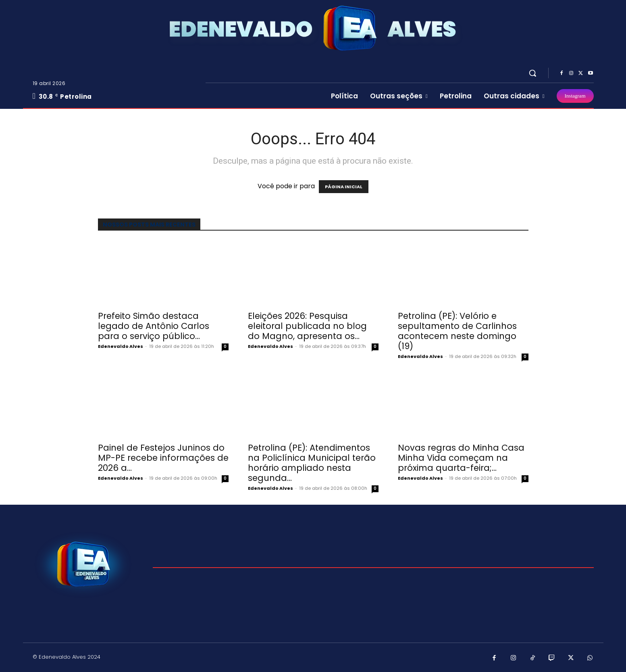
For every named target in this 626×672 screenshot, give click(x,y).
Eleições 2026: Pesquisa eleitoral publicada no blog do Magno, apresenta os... (307, 326)
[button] (532, 73)
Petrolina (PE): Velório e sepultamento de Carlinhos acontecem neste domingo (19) (457, 331)
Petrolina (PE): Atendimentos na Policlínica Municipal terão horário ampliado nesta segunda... (312, 463)
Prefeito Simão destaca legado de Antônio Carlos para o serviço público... (154, 326)
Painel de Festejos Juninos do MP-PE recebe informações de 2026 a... (163, 458)
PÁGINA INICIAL (344, 187)
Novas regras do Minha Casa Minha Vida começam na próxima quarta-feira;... (461, 458)
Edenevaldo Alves (121, 346)
